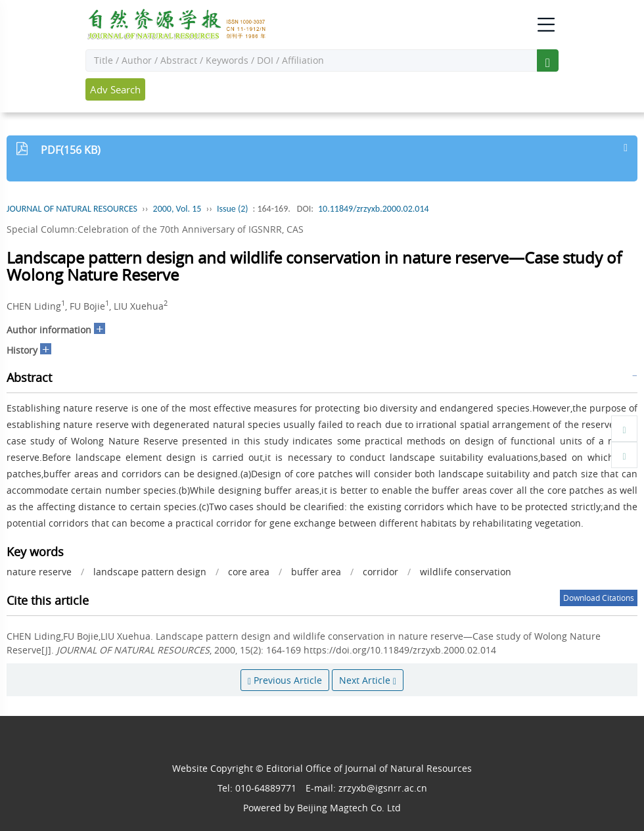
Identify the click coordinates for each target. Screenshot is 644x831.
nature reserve (39, 572)
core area (249, 572)
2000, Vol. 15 (177, 209)
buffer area (316, 572)
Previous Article (285, 680)
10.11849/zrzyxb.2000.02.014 (374, 209)
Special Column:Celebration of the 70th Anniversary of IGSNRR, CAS (155, 229)
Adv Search (115, 89)
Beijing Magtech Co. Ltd (349, 808)
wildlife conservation (466, 572)
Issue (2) (233, 209)
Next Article (368, 680)
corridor (380, 572)
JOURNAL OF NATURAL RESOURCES (72, 209)
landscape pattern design (150, 572)
